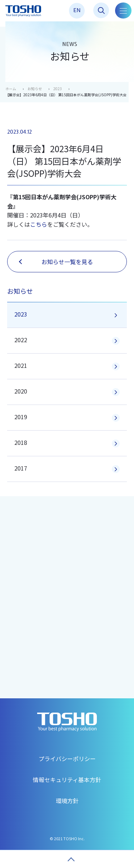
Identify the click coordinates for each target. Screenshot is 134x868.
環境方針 (67, 801)
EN (77, 10)
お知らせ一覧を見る (56, 262)
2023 (58, 89)
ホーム (11, 89)
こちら (39, 224)
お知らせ (35, 89)
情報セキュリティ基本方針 (67, 780)
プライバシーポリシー (67, 759)
